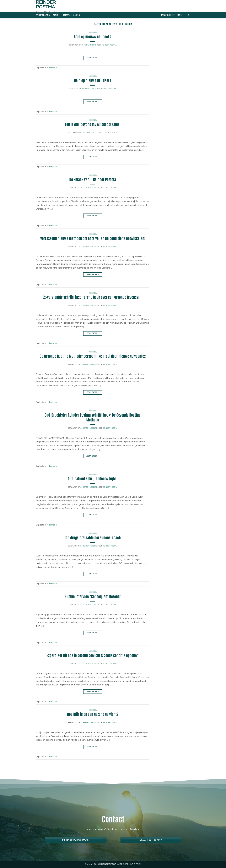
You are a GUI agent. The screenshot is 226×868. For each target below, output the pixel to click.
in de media (93, 32)
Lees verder (93, 58)
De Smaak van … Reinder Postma (93, 179)
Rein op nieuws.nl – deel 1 (93, 80)
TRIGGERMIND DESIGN (131, 864)
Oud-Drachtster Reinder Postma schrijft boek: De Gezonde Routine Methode (93, 417)
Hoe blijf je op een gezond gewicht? (93, 714)
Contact (77, 15)
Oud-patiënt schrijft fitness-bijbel (93, 478)
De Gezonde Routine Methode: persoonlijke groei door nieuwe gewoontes (93, 356)
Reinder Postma (46, 5)
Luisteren (66, 15)
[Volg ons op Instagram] (188, 15)
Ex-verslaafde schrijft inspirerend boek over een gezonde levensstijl (93, 297)
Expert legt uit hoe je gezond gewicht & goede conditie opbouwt (93, 655)
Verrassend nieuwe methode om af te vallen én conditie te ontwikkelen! (93, 238)
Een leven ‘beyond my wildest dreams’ (93, 124)
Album (56, 15)
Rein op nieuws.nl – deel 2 (93, 36)
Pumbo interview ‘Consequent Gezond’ (93, 596)
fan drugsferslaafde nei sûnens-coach (93, 537)
